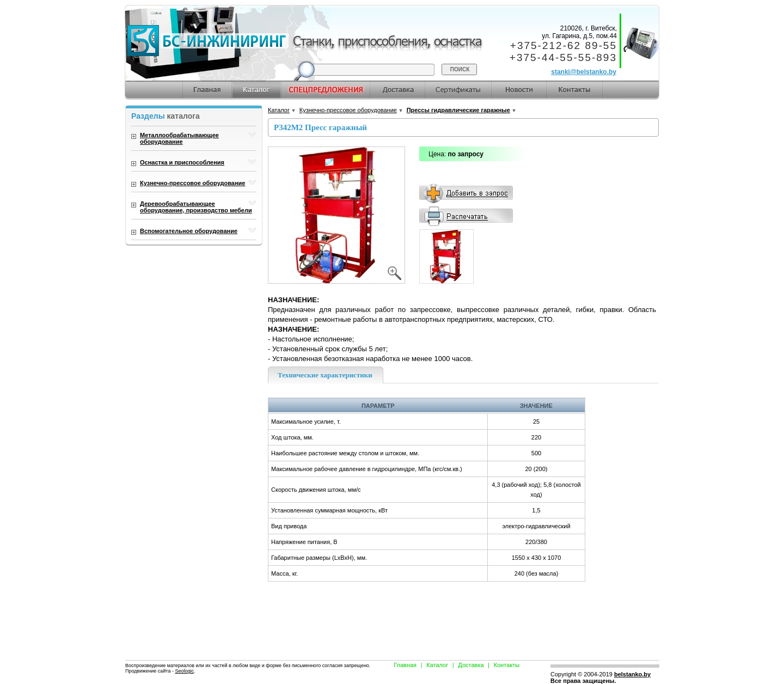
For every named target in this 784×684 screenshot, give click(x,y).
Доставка (471, 665)
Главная (405, 665)
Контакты (507, 665)
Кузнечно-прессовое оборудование (348, 110)
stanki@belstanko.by (584, 72)
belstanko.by (632, 674)
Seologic (184, 671)
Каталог (279, 110)
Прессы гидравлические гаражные (458, 110)
